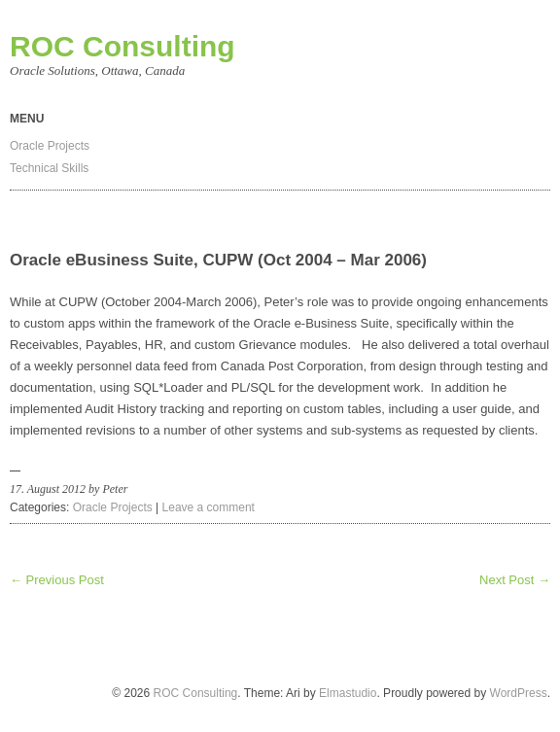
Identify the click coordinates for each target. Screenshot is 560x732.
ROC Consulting (122, 46)
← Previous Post (57, 580)
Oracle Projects (50, 146)
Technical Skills (49, 168)
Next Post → (515, 580)
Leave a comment (209, 507)
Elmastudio (348, 693)
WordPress (519, 693)
